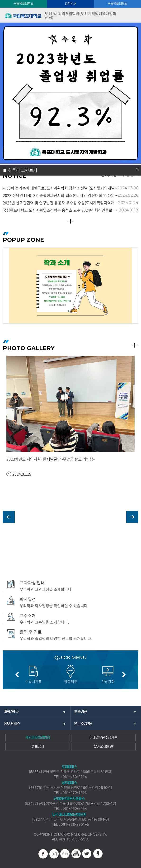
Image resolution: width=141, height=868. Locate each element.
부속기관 (81, 712)
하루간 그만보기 (23, 170)
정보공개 (38, 746)
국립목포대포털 (117, 4)
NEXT (132, 517)
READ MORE (70, 221)
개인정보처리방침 (38, 738)
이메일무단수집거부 (103, 738)
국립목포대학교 (23, 4)
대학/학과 (11, 712)
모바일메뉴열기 (133, 15)
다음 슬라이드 (124, 675)
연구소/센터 (83, 724)
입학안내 (70, 4)
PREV (9, 517)
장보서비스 (12, 724)
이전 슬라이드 (17, 675)
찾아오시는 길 (103, 746)
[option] (70, 286)
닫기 (137, 169)
